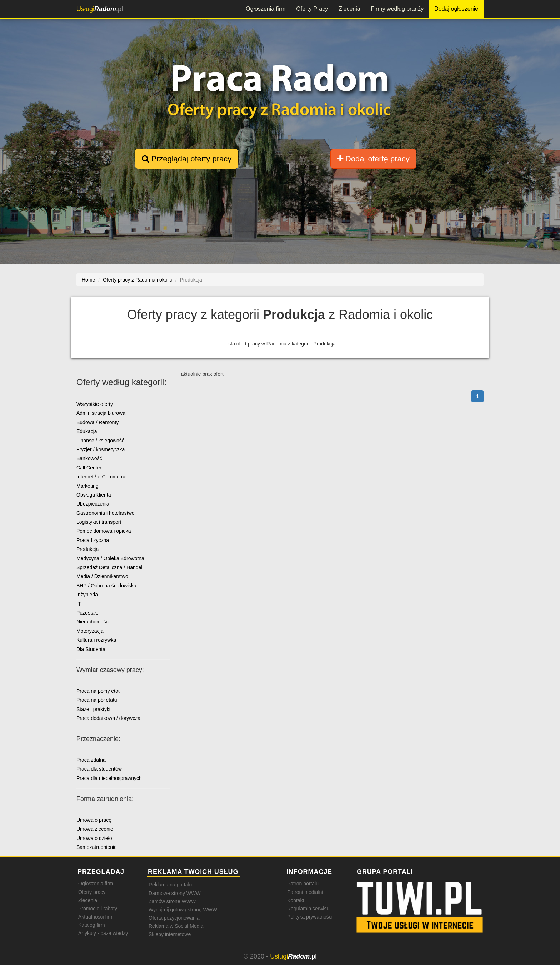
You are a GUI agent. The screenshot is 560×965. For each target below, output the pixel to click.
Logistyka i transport (99, 522)
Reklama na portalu (170, 885)
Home (88, 280)
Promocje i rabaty (98, 909)
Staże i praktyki (93, 709)
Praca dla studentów (99, 769)
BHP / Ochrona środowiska (106, 586)
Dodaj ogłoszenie (456, 9)
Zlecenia (349, 9)
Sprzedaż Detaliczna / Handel (109, 567)
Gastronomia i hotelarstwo (106, 513)
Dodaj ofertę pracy (373, 159)
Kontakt (296, 900)
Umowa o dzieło (94, 838)
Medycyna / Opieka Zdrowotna (110, 558)
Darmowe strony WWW (174, 893)
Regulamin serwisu (308, 909)
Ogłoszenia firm (266, 9)
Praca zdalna (91, 760)
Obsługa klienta (94, 495)
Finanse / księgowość (100, 441)
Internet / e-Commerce (101, 477)
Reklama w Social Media (176, 926)
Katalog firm (92, 925)
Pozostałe (87, 613)
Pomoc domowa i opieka (104, 531)
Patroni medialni (305, 892)
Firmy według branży (397, 9)
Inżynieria (87, 595)
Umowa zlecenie (95, 829)
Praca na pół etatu (97, 700)
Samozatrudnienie (97, 847)
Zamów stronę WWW (172, 901)
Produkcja (87, 549)
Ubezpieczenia (93, 504)
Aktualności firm (96, 917)
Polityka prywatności (310, 917)
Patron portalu (303, 884)
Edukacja (87, 431)
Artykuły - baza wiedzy (103, 933)
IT (79, 604)
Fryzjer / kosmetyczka (101, 449)
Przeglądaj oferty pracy (187, 159)
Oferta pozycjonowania (174, 918)
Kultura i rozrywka (96, 640)
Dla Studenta (91, 649)
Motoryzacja (90, 631)
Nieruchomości (93, 622)
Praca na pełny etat (98, 691)
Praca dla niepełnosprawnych (109, 778)
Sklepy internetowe (170, 934)
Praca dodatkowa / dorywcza (108, 718)
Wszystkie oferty (95, 404)
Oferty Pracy (312, 9)
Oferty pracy (92, 892)
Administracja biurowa (101, 413)
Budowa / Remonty (97, 422)
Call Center (89, 468)
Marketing (87, 486)
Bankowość (89, 458)
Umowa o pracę (94, 820)
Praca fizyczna (93, 540)
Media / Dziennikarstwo (102, 576)
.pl (100, 9)
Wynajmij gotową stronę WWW (183, 910)
